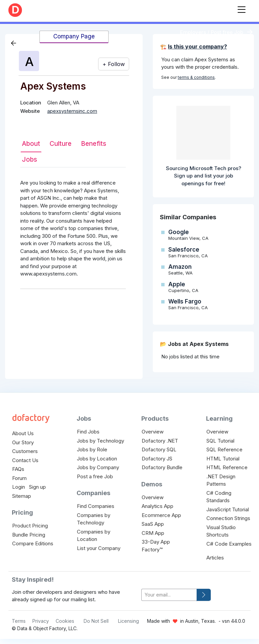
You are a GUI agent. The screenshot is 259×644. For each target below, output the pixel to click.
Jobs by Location (97, 459)
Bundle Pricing (29, 535)
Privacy (41, 621)
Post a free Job (95, 476)
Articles (215, 558)
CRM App (153, 533)
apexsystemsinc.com (72, 111)
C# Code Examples (229, 544)
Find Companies (96, 506)
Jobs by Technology (100, 441)
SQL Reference (224, 449)
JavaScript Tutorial (228, 509)
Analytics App (157, 506)
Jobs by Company (98, 467)
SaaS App (153, 524)
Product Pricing (30, 526)
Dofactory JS (157, 459)
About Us (23, 433)
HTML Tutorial (223, 459)
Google (179, 232)
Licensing (128, 621)
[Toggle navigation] (241, 8)
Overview (153, 432)
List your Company (99, 548)
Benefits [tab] (94, 144)
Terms (19, 621)
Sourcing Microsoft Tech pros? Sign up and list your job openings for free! (204, 176)
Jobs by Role (92, 449)
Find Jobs (88, 432)
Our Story (23, 442)
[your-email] (169, 595)
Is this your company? (197, 46)
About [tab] (31, 144)
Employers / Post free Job (212, 32)
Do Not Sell (96, 621)
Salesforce (184, 250)
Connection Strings (228, 518)
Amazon (180, 267)
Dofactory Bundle (162, 467)
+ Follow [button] (114, 64)
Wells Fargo (185, 301)
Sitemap (22, 496)
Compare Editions (33, 543)
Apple (177, 284)
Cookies (65, 621)
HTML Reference (227, 467)
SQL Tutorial (220, 441)
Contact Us (25, 460)
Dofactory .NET (160, 441)
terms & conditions (196, 77)
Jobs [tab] (30, 159)
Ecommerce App (161, 515)
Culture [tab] (61, 144)
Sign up (37, 487)
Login (19, 487)
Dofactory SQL (159, 449)
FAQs (18, 469)
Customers (25, 451)
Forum (19, 478)
